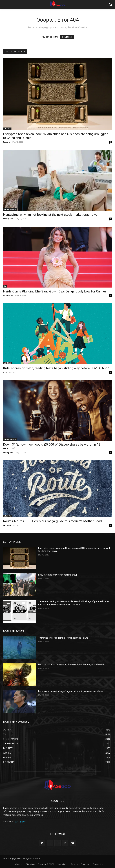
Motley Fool (8, 219)
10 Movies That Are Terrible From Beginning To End (63, 638)
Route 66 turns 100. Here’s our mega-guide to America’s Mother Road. (53, 521)
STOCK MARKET (10, 209)
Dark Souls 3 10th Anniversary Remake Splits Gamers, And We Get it (71, 664)
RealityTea (8, 295)
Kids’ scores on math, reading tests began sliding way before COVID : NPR (56, 368)
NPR (5, 372)
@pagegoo (21, 822)
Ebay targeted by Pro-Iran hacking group (58, 575)
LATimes (7, 525)
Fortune (7, 142)
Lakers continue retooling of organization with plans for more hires (71, 691)
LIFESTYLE (8, 516)
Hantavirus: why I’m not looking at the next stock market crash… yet (51, 215)
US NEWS (7, 363)
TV (5, 286)
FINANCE (7, 129)
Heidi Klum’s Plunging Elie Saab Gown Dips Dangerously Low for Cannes (55, 291)
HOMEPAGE (67, 37)
